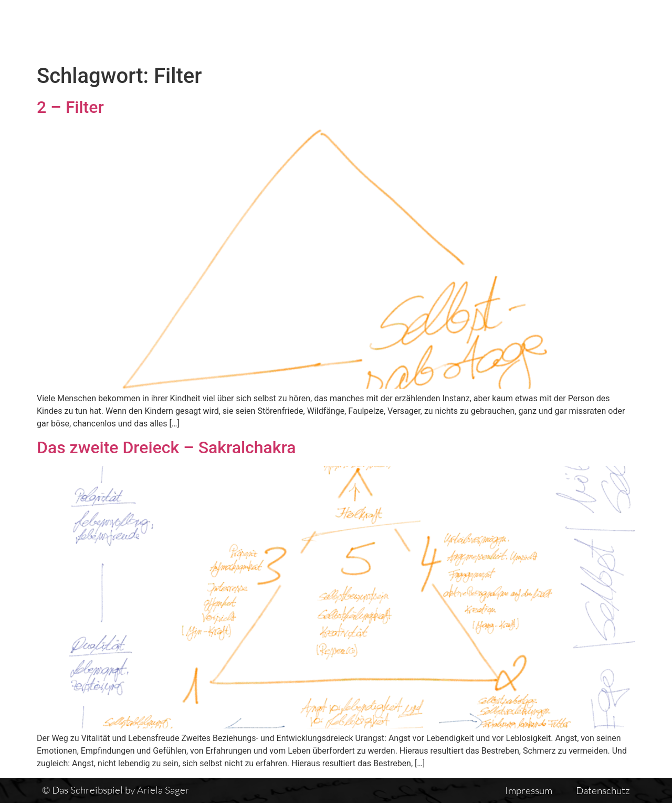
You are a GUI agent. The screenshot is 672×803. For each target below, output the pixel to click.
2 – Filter (70, 107)
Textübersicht (414, 30)
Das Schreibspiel (320, 30)
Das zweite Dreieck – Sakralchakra (166, 447)
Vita (479, 30)
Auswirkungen (621, 30)
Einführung (537, 30)
